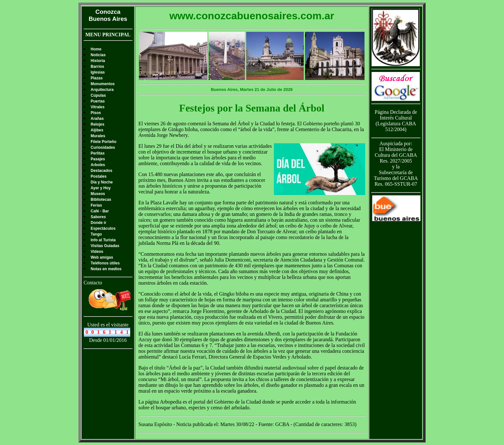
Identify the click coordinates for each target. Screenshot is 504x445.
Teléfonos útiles (105, 263)
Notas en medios (106, 269)
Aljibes (97, 130)
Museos (98, 194)
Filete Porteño (104, 142)
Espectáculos (103, 228)
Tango (96, 234)
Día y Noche (102, 182)
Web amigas (102, 257)
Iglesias (98, 72)
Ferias (96, 205)
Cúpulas (98, 95)
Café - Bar (100, 211)
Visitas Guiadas (105, 246)
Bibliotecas (101, 200)
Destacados (101, 171)
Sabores (98, 217)
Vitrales (98, 107)
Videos (97, 252)
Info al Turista (103, 240)
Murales (98, 136)
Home (96, 49)
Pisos (96, 113)
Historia (98, 61)
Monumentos (103, 84)
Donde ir (99, 223)
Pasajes (98, 159)
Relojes (98, 124)
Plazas (97, 78)
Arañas (97, 119)
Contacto (93, 283)
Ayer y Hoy (101, 188)
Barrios (97, 67)
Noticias (98, 55)
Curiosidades (103, 147)
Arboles (98, 165)
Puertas (98, 101)
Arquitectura (102, 90)
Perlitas (98, 153)
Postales (99, 176)
